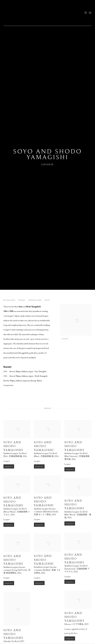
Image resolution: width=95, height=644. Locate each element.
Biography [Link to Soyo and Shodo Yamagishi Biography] (9, 300)
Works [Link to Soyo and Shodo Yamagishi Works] (22, 300)
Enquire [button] (9, 471)
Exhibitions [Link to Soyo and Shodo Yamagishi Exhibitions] (35, 300)
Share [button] (65, 339)
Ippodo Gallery (28, 13)
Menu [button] (90, 13)
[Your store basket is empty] (86, 13)
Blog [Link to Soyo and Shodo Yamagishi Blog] (47, 300)
